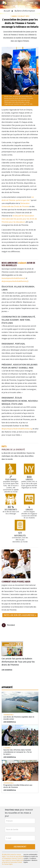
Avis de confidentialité (30, 854)
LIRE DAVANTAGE (7, 670)
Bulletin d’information (25, 11)
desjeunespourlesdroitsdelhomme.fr (15, 281)
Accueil (7, 11)
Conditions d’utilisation (30, 859)
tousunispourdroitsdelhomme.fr (13, 278)
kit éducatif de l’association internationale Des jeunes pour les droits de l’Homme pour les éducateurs (19, 219)
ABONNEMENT (20, 847)
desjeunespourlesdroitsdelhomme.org (17, 429)
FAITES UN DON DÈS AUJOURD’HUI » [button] (20, 615)
